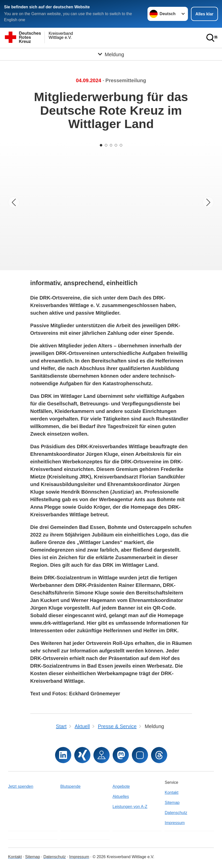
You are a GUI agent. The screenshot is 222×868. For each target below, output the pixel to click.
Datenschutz (176, 813)
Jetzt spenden (21, 786)
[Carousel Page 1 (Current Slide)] (101, 145)
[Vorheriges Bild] (14, 202)
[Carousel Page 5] (121, 145)
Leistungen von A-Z (130, 807)
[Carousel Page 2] (106, 145)
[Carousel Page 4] (116, 145)
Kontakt (171, 792)
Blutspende (70, 786)
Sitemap (172, 803)
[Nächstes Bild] (208, 202)
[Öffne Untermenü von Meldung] (111, 54)
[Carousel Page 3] (111, 145)
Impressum (175, 823)
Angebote (121, 786)
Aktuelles (121, 797)
